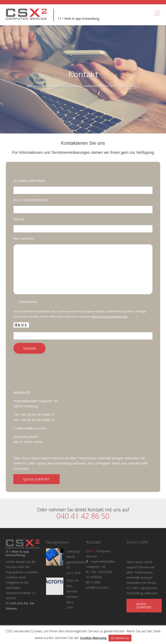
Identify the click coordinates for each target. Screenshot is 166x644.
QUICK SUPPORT (37, 479)
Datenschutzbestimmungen (109, 316)
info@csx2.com (97, 587)
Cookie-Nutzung (93, 638)
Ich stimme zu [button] (120, 638)
